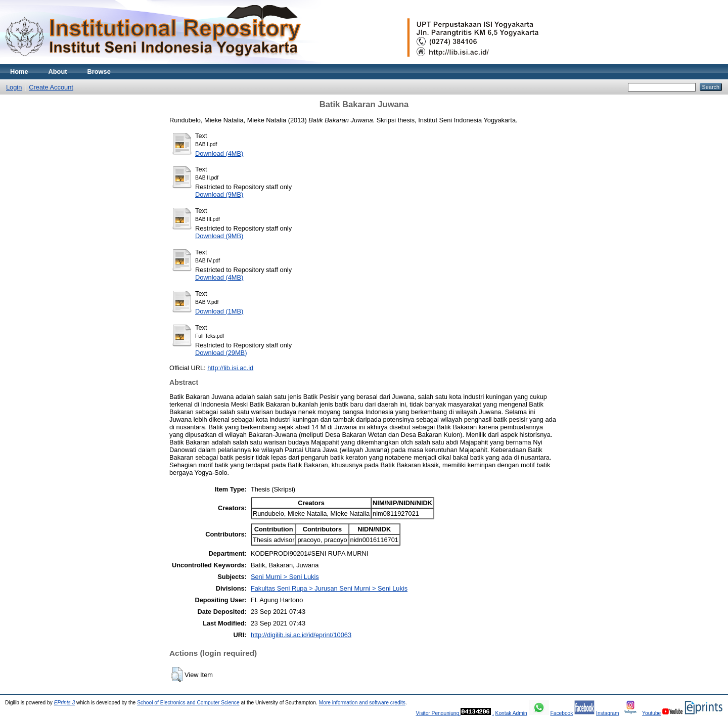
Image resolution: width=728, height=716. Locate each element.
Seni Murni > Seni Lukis (285, 577)
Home (19, 72)
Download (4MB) (219, 153)
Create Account (51, 87)
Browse (99, 72)
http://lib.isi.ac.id (230, 368)
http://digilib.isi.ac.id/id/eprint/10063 (301, 635)
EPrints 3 (65, 703)
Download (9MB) (219, 194)
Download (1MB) (219, 311)
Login (14, 87)
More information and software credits (362, 703)
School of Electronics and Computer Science (188, 703)
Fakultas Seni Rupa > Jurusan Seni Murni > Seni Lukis (329, 588)
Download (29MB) (221, 353)
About (58, 72)
